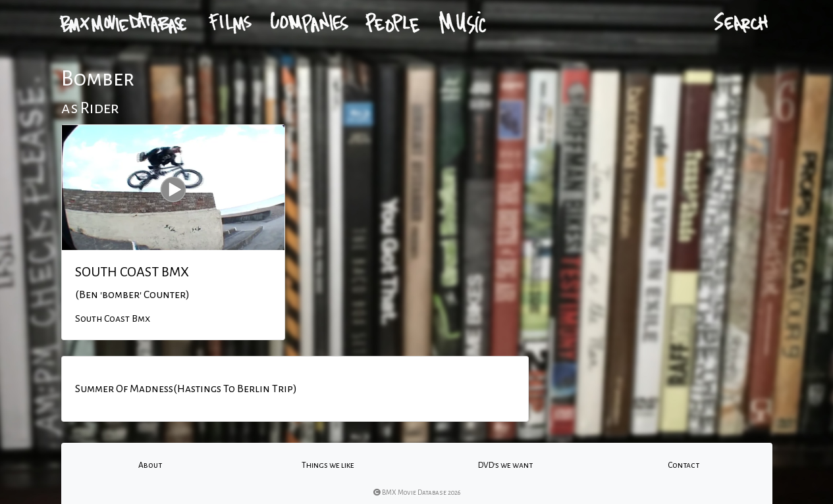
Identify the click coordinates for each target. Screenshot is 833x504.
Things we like (328, 465)
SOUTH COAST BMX (132, 272)
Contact (684, 465)
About (150, 465)
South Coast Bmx (113, 318)
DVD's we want (505, 465)
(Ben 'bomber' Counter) (132, 295)
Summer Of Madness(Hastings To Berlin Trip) (186, 389)
